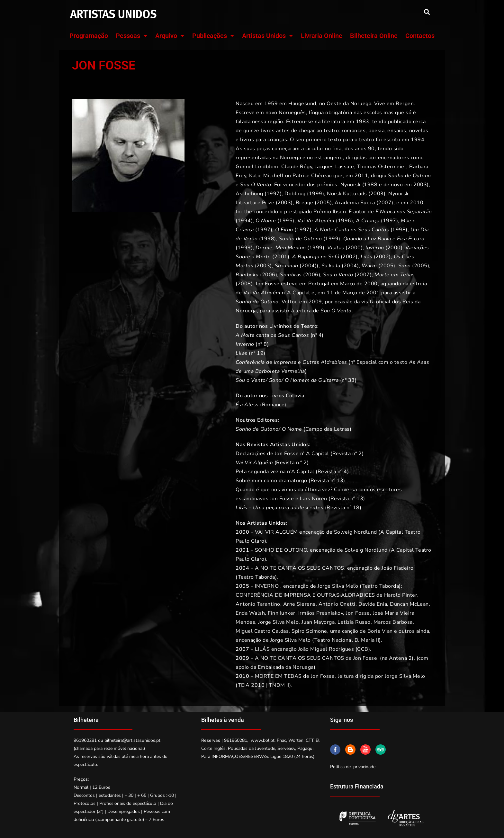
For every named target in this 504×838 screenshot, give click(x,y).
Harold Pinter (401, 595)
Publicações (213, 36)
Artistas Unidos (268, 36)
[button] (427, 12)
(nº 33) (296, 380)
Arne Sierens (299, 604)
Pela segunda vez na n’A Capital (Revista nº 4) (292, 472)
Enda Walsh (250, 613)
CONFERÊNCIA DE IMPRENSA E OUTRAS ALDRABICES (305, 595)
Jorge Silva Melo (338, 586)
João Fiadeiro (398, 568)
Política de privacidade (353, 767)
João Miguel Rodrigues (326, 649)
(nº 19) (251, 353)
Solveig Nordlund (355, 532)
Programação (89, 36)
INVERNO (267, 586)
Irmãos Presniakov (321, 613)
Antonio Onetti (337, 604)
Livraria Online (322, 36)
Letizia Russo (354, 622)
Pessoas (132, 36)
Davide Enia (373, 604)
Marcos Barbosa (393, 622)
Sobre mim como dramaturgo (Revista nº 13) (290, 481)
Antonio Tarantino (258, 604)
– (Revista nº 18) (298, 508)
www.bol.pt (263, 740)
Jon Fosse (358, 613)
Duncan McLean (409, 604)
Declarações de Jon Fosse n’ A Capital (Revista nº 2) (300, 454)
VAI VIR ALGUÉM (276, 532)
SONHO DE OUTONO (281, 550)
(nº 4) (280, 335)
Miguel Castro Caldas (262, 631)
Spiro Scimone (309, 631)
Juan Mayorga (318, 622)
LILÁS (262, 649)
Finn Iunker (282, 613)
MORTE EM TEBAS (278, 676)
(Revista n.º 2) (272, 463)
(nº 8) (252, 344)
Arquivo (170, 36)
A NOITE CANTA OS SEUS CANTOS (300, 568)
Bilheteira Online (374, 36)
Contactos (420, 36)
